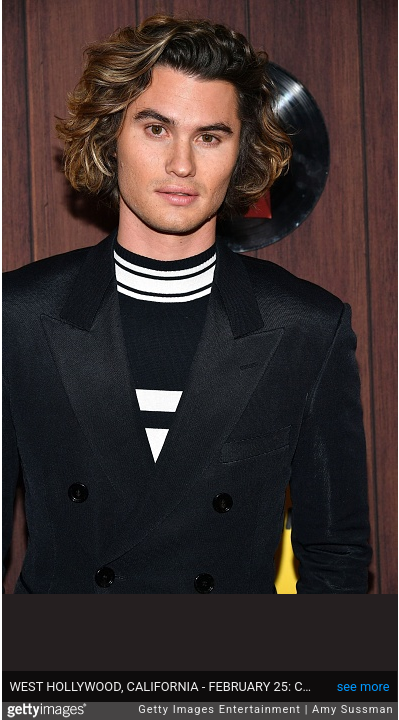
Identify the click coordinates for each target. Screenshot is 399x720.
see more (363, 686)
